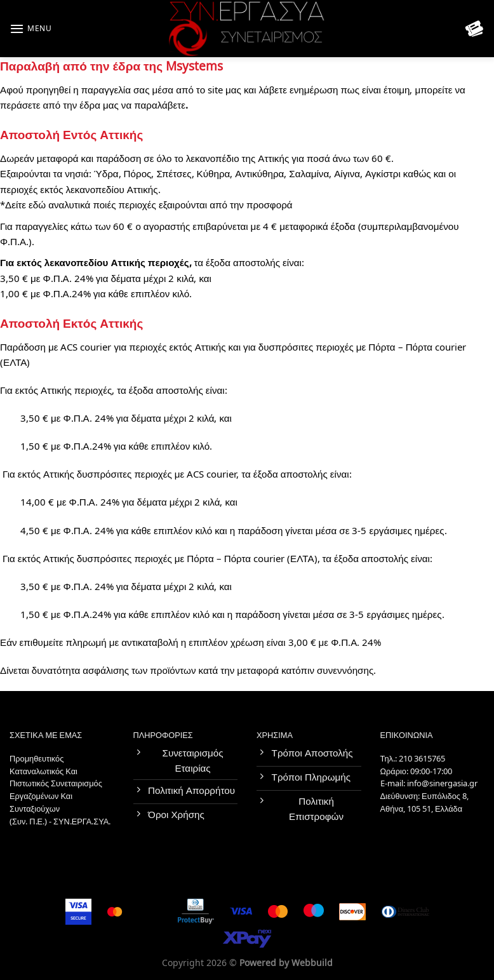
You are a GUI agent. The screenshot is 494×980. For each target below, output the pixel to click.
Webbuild (312, 963)
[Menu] (31, 29)
